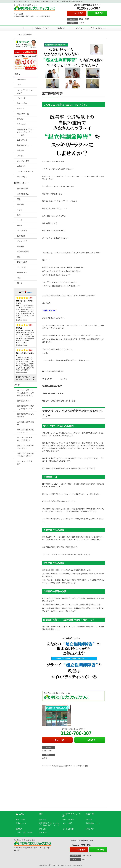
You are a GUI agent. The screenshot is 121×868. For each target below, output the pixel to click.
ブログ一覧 (21, 98)
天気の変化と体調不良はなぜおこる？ (25, 431)
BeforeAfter (21, 80)
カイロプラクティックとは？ (25, 92)
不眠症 (20, 225)
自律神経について (24, 401)
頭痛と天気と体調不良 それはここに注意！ (27, 455)
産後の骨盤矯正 (23, 194)
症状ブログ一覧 (23, 114)
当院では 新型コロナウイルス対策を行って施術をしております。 (25, 393)
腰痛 (19, 199)
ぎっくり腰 (21, 267)
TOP (23, 28)
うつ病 (20, 220)
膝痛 (19, 257)
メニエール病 (22, 241)
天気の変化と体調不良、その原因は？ (25, 439)
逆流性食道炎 (22, 273)
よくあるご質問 (23, 161)
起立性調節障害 (23, 252)
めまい (20, 215)
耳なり (20, 210)
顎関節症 (20, 204)
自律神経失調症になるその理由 (25, 415)
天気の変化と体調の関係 (25, 423)
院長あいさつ (22, 124)
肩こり (20, 283)
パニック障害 (22, 231)
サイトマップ (22, 177)
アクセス (79, 28)
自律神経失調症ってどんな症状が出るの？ (25, 407)
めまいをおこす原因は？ (25, 463)
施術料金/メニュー (42, 28)
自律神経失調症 (23, 189)
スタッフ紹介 (22, 140)
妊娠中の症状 (22, 262)
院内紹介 (20, 119)
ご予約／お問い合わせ (98, 28)
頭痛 (19, 278)
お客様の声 (60, 28)
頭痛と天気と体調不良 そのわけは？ (27, 447)
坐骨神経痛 (21, 236)
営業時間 (20, 108)
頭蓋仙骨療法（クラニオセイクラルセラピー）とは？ (25, 132)
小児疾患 (20, 246)
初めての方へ (22, 103)
